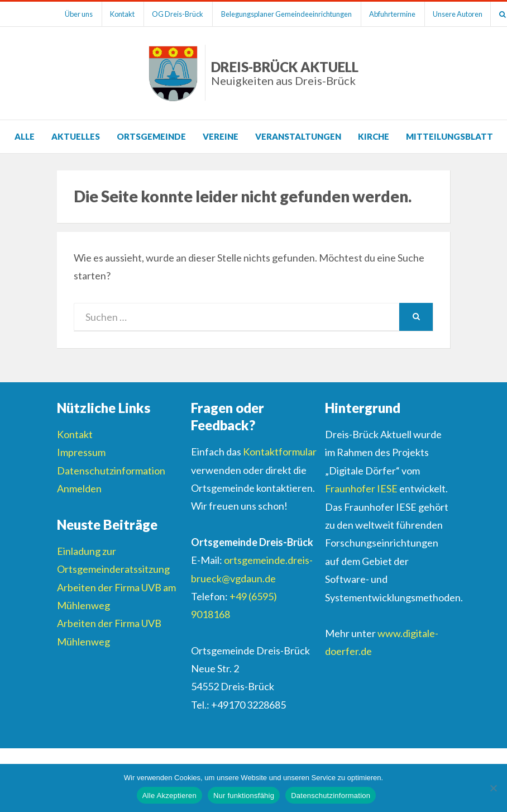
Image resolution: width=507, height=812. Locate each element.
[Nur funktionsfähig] (493, 788)
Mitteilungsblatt (449, 136)
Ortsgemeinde (151, 136)
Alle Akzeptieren (169, 796)
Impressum (81, 452)
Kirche (374, 136)
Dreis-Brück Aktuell (285, 73)
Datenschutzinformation (111, 471)
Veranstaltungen (298, 136)
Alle (25, 136)
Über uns (79, 14)
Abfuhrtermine (397, 14)
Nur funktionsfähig (244, 796)
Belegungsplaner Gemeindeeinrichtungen (290, 14)
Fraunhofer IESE (361, 488)
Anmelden (79, 488)
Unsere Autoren (463, 14)
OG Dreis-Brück (180, 14)
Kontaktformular (280, 452)
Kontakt (124, 14)
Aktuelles (76, 136)
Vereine (221, 136)
